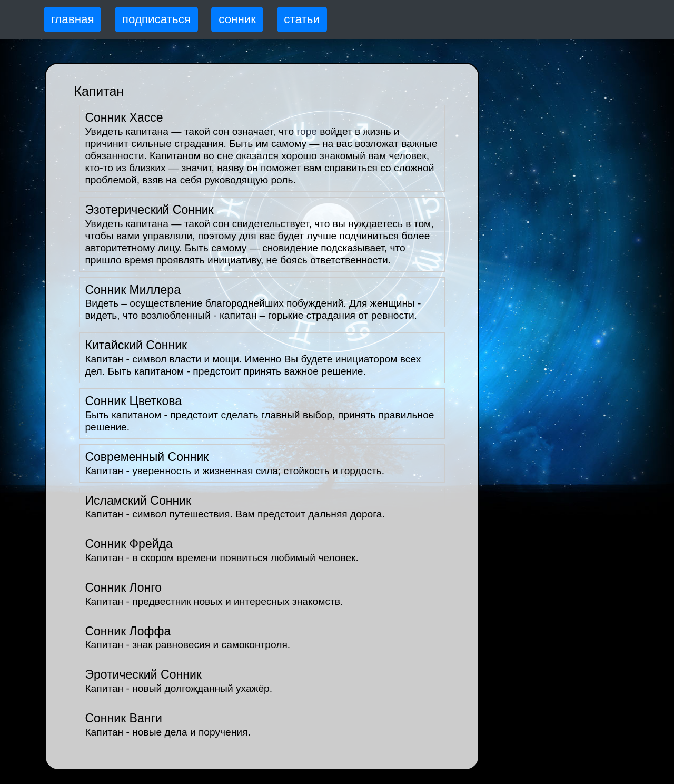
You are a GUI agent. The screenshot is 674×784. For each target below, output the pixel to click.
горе (307, 131)
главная (73, 19)
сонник (237, 19)
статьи (302, 19)
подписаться (156, 19)
